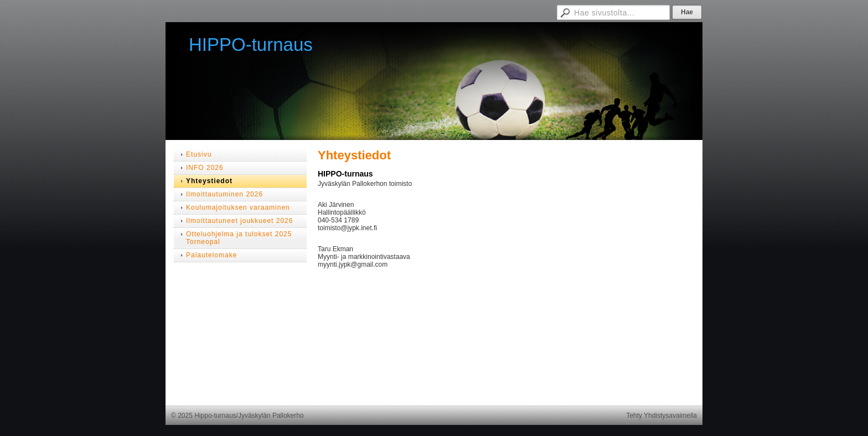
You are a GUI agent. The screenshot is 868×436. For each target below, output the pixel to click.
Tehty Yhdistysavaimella (662, 416)
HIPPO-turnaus (251, 45)
